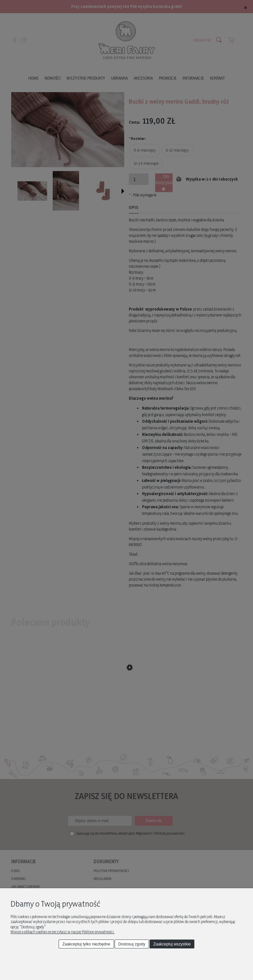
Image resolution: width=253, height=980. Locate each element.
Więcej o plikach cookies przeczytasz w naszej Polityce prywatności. (63, 932)
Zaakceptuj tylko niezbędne (86, 944)
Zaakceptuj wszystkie (172, 944)
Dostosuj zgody (132, 944)
